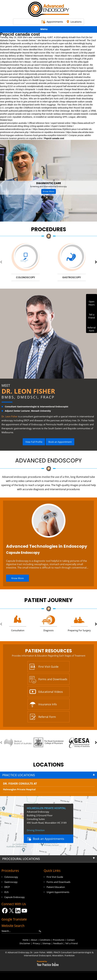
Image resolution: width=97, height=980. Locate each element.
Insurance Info (48, 704)
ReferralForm (92, 329)
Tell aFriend (92, 316)
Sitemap (47, 943)
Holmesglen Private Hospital (19, 789)
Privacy (36, 943)
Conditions (45, 940)
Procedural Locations (21, 859)
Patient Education (56, 887)
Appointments (55, 22)
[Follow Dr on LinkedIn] (18, 911)
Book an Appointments (48, 839)
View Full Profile (34, 442)
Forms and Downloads (53, 679)
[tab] (48, 775)
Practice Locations (19, 775)
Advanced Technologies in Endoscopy (47, 546)
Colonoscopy (11, 877)
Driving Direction (36, 830)
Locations (76, 22)
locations (48, 765)
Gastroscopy (11, 882)
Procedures (49, 229)
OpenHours (92, 303)
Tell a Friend (71, 943)
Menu (48, 30)
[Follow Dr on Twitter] (11, 911)
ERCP (7, 887)
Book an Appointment (60, 442)
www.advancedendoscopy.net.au (16, 129)
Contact (71, 940)
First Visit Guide (48, 667)
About (34, 940)
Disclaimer (25, 943)
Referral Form (47, 717)
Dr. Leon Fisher (28, 391)
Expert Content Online (62, 126)
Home (26, 940)
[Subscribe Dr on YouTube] (24, 911)
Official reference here (39, 123)
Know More (49, 191)
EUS (6, 892)
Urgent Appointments (58, 892)
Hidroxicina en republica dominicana (47, 132)
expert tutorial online (61, 123)
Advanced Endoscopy (48, 460)
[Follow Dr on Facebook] (5, 911)
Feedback (58, 943)
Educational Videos (51, 692)
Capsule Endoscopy (23, 553)
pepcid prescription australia (13, 123)
